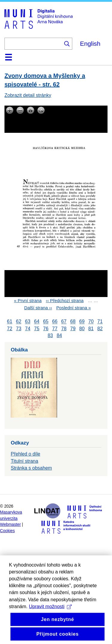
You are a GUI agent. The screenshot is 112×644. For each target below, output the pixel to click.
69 (82, 322)
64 (37, 322)
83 (50, 335)
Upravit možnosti (50, 621)
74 (28, 329)
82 (100, 329)
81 (91, 329)
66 (55, 322)
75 (37, 329)
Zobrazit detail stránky (28, 95)
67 (64, 322)
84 (59, 335)
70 (91, 322)
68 (73, 322)
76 (46, 329)
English (90, 44)
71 (100, 322)
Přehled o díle (26, 454)
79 (73, 329)
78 (64, 329)
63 (28, 322)
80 (82, 329)
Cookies (7, 531)
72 (10, 329)
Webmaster (10, 525)
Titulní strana (24, 461)
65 (46, 322)
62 (19, 322)
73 (19, 329)
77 (55, 329)
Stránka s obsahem (31, 468)
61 (10, 322)
